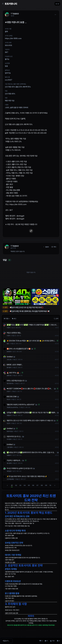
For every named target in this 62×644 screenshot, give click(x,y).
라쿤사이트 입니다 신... (14, 436)
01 (12, 485)
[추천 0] (41, 641)
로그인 (57, 4)
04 (25, 485)
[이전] (7, 485)
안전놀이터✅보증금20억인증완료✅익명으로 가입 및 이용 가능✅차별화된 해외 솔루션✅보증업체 (31, 413)
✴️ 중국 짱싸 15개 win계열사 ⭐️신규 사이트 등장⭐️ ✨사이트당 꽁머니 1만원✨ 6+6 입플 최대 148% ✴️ (31, 341)
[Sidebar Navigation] (3, 4)
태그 (14, 319)
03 (20, 485)
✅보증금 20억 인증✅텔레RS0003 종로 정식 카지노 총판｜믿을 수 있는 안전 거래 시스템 (31, 453)
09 (46, 485)
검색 (56, 319)
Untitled (10, 357)
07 (37, 485)
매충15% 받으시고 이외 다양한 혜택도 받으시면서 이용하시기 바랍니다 (30, 421)
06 (33, 485)
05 (29, 485)
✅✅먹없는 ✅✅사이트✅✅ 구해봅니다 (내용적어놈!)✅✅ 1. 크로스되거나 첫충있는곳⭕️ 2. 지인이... (32, 325)
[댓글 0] (46, 641)
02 (16, 485)
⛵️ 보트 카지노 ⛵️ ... (14, 373)
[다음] (55, 485)
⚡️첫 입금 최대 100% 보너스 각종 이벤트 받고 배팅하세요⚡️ (27, 476)
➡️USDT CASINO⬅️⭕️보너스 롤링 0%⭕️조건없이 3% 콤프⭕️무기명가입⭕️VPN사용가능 (30, 389)
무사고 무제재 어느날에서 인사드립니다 (19, 468)
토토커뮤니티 (11, 4)
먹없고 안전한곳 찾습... (14, 333)
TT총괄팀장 (15, 246)
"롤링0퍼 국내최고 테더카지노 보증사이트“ (21, 405)
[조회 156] (52, 641)
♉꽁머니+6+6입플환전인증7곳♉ (19, 349)
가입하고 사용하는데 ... (14, 460)
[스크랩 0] (58, 641)
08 (42, 485)
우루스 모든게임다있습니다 (16, 381)
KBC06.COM (12, 397)
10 (50, 485)
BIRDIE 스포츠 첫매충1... (15, 365)
